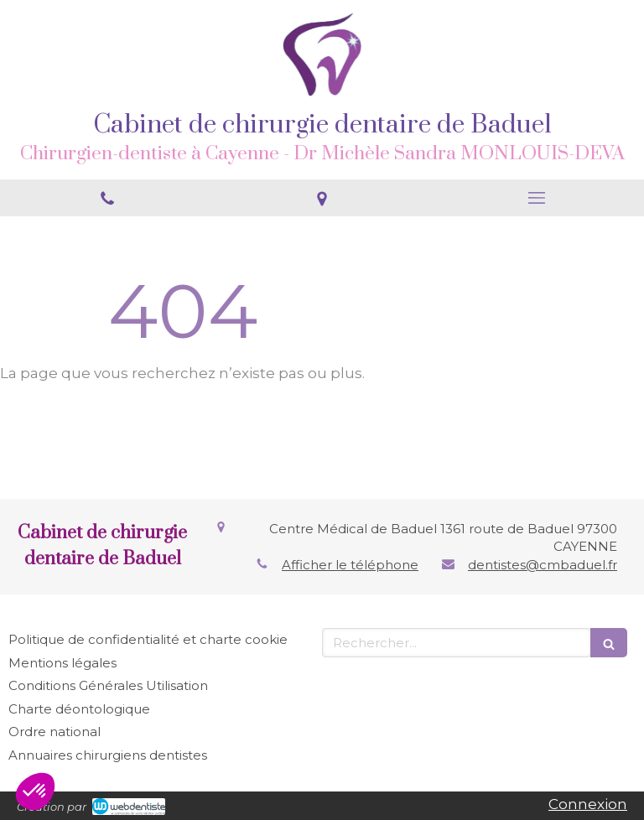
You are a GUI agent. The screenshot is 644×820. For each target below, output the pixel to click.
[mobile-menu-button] (537, 198)
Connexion (588, 804)
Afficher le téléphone (350, 565)
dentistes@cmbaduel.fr (543, 565)
